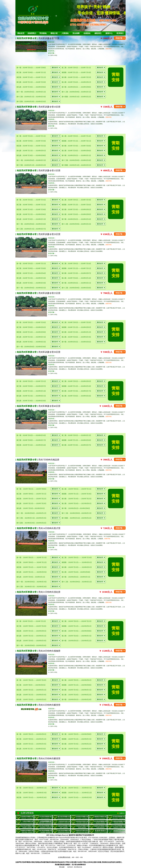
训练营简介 (32, 33)
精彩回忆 (98, 33)
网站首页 (21, 33)
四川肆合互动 (78, 867)
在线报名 (87, 33)
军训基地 (43, 33)
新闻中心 (109, 33)
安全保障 (76, 33)
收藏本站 (122, 813)
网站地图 (62, 867)
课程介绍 (54, 33)
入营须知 (65, 33)
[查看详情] (108, 49)
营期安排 (116, 77)
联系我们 (120, 33)
